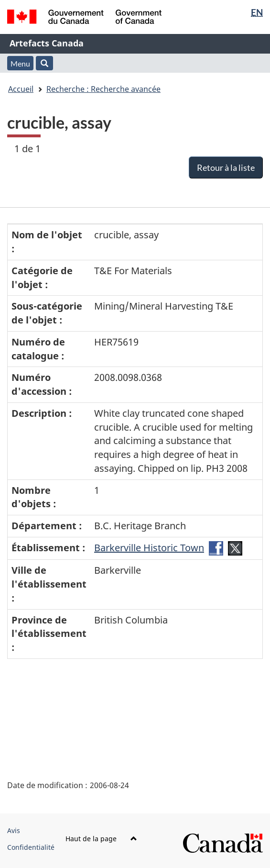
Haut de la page (101, 839)
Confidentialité (31, 847)
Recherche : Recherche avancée (103, 89)
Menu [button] (20, 63)
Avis (14, 830)
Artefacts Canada (47, 43)
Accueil (21, 89)
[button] (44, 63)
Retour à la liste (226, 167)
